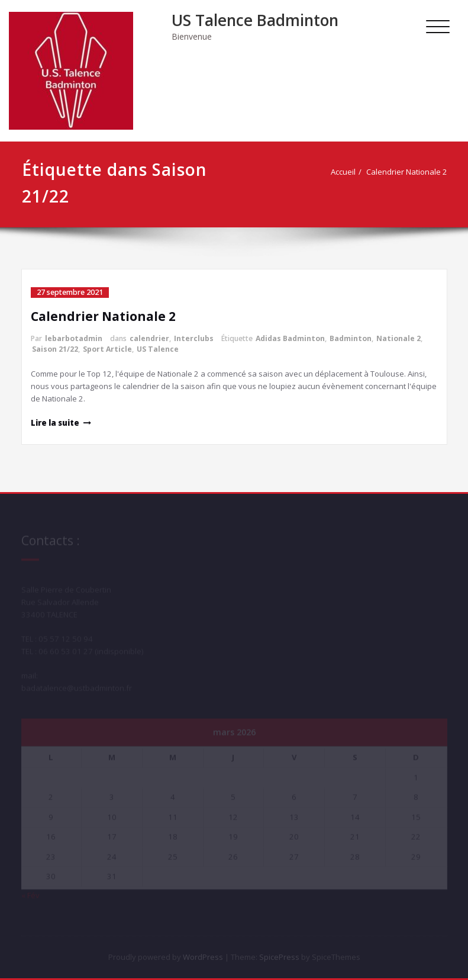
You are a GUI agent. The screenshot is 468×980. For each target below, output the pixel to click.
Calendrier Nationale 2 (412, 172)
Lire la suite (55, 423)
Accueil (348, 172)
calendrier (149, 338)
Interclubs (194, 338)
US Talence (158, 349)
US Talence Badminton (255, 20)
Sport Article (107, 349)
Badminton (351, 338)
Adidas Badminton (290, 338)
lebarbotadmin (74, 338)
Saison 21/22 (55, 349)
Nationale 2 (398, 338)
